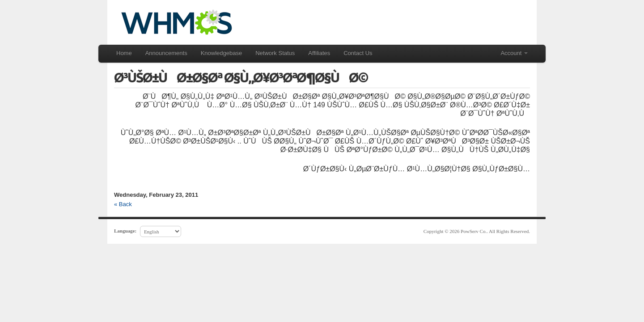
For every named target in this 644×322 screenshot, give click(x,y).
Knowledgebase (222, 53)
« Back (123, 204)
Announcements (166, 53)
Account (514, 53)
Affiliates (319, 53)
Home (124, 53)
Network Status (275, 53)
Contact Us (358, 53)
